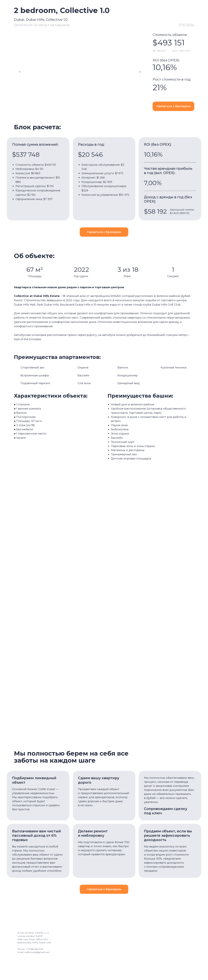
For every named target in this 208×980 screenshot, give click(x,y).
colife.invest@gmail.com (37, 953)
